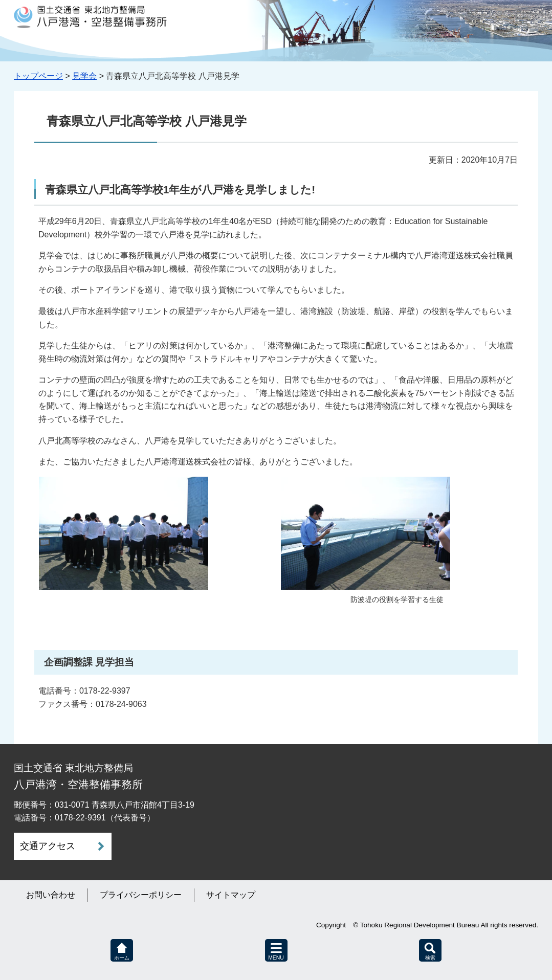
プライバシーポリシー (141, 895)
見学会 (84, 76)
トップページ (38, 76)
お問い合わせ (51, 895)
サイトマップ (231, 895)
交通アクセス (48, 846)
